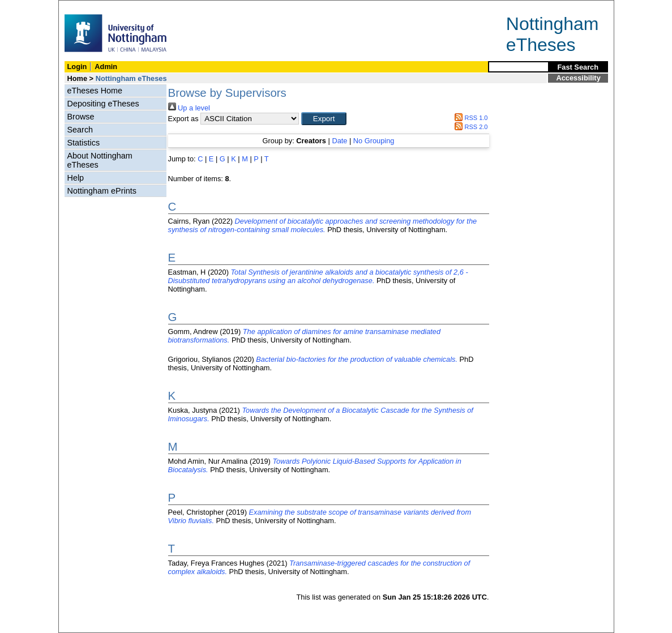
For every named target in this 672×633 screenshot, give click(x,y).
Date (339, 141)
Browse (81, 117)
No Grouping (374, 141)
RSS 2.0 (470, 127)
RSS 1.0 (470, 118)
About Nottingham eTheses (100, 160)
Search (80, 130)
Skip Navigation (84, 7)
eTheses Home (95, 91)
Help (76, 178)
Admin (106, 67)
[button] (324, 119)
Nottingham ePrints (102, 191)
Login (77, 67)
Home (78, 78)
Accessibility (579, 78)
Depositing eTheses (103, 104)
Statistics (84, 143)
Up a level (189, 108)
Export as (183, 119)
